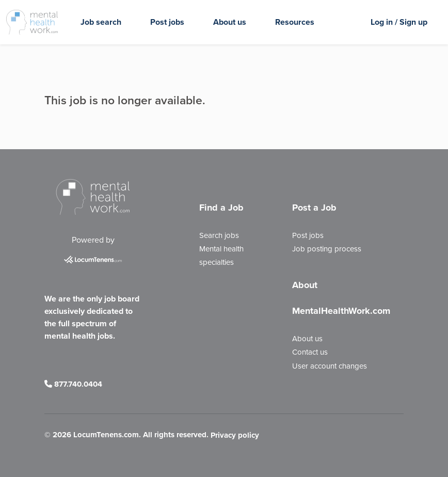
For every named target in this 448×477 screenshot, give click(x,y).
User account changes (330, 366)
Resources (295, 22)
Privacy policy (235, 435)
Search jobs (219, 235)
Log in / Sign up (399, 22)
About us (230, 22)
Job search (101, 22)
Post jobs (167, 22)
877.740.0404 (73, 384)
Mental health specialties (221, 256)
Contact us (310, 352)
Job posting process (327, 249)
